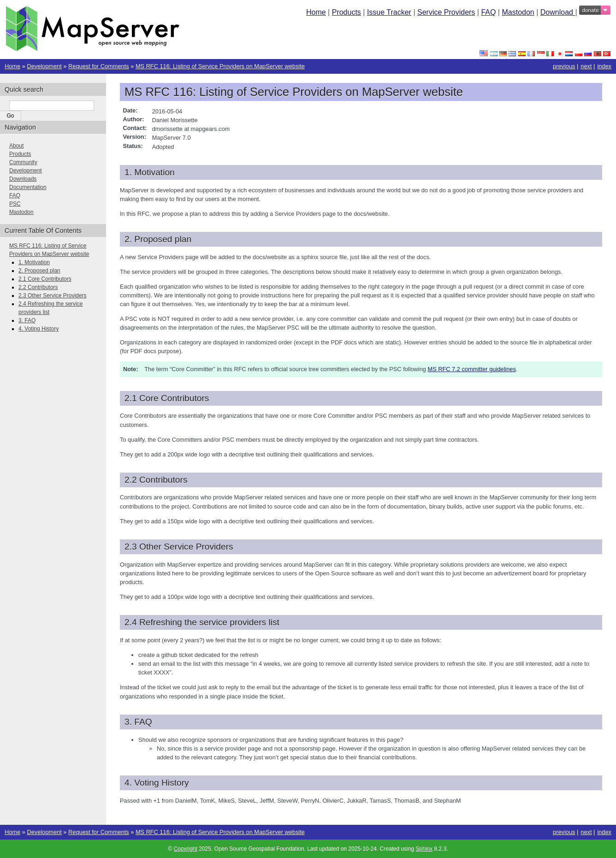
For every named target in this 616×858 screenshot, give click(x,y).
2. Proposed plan (39, 271)
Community (23, 162)
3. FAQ (27, 320)
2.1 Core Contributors (45, 279)
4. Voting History (38, 329)
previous (564, 66)
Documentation (28, 187)
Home (316, 12)
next (586, 66)
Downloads (23, 179)
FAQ (488, 12)
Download (558, 12)
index (604, 66)
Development (44, 66)
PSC (15, 204)
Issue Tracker (389, 12)
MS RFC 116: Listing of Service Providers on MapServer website (220, 66)
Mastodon (518, 12)
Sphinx (424, 849)
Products (346, 12)
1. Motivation (34, 262)
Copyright (186, 849)
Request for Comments (99, 66)
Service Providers (446, 12)
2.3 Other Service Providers (52, 296)
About (16, 146)
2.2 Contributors (38, 287)
